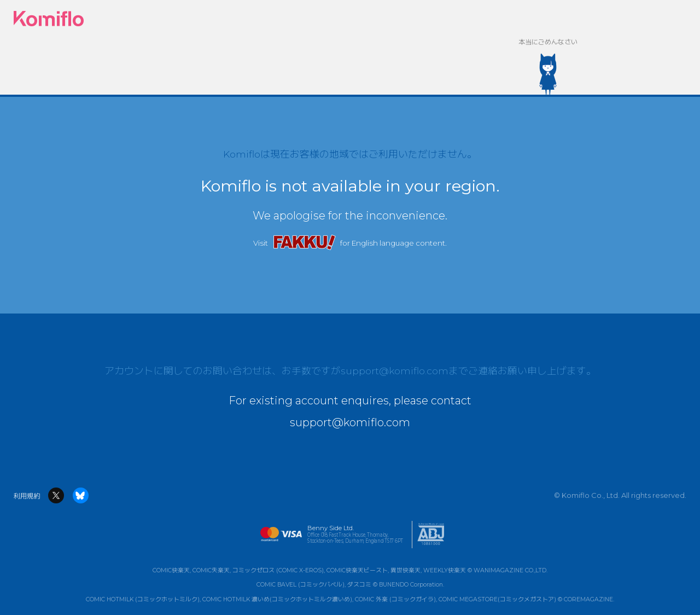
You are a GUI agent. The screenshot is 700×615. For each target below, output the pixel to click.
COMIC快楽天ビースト (357, 570)
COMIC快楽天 (171, 570)
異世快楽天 (406, 570)
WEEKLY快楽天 (445, 570)
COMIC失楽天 (211, 570)
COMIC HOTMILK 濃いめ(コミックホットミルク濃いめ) (277, 599)
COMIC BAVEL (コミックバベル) (301, 585)
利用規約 (27, 496)
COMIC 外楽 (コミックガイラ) (395, 599)
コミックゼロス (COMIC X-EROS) (278, 570)
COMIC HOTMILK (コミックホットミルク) (143, 599)
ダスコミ (359, 585)
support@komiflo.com (395, 371)
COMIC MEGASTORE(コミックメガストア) (497, 599)
